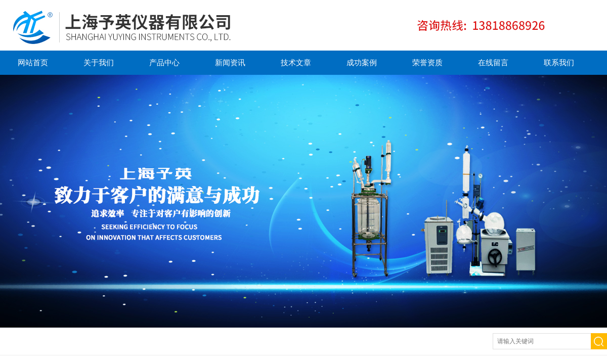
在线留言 (493, 62)
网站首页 (33, 62)
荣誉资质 (427, 62)
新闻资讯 (230, 62)
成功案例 (362, 62)
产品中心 (164, 62)
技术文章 (296, 62)
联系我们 (559, 62)
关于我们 (99, 62)
